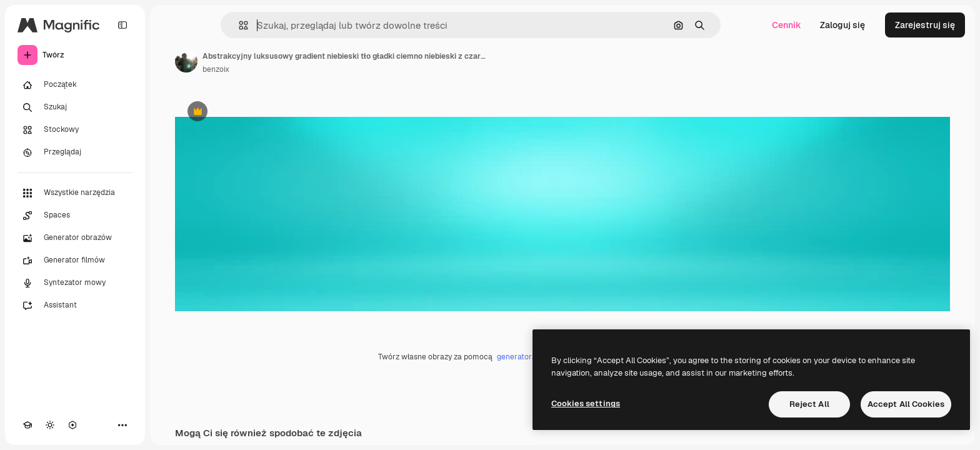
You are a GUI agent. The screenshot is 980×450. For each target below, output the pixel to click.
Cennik (787, 25)
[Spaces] (75, 216)
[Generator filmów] (75, 261)
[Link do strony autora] (186, 61)
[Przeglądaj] (75, 152)
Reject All (809, 404)
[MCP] (72, 425)
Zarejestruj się (925, 25)
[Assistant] (75, 306)
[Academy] (27, 425)
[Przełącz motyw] (50, 425)
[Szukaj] (75, 107)
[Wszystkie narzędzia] (75, 193)
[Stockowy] (75, 130)
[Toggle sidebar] (122, 25)
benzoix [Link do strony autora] (216, 69)
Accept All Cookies (906, 404)
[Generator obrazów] (75, 238)
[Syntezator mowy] (75, 283)
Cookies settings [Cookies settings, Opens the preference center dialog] (586, 403)
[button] (238, 25)
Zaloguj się (842, 25)
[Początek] (75, 85)
